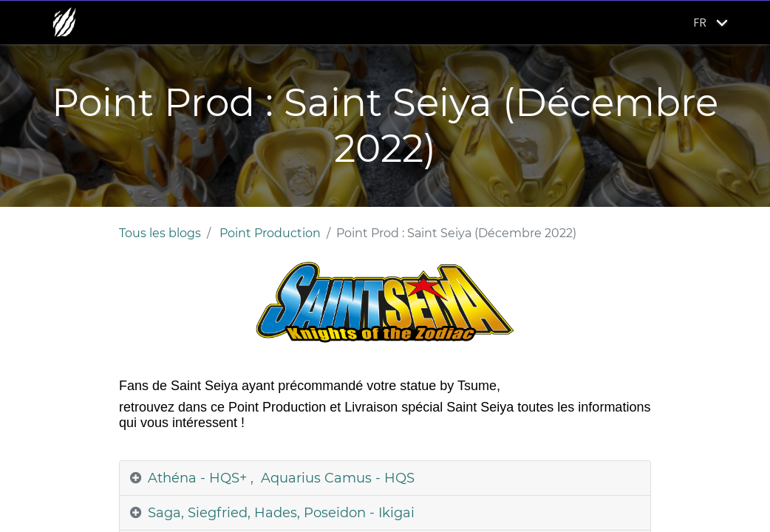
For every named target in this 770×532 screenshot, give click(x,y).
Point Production (270, 233)
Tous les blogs (160, 233)
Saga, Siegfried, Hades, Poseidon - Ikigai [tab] (281, 513)
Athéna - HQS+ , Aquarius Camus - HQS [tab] (281, 478)
